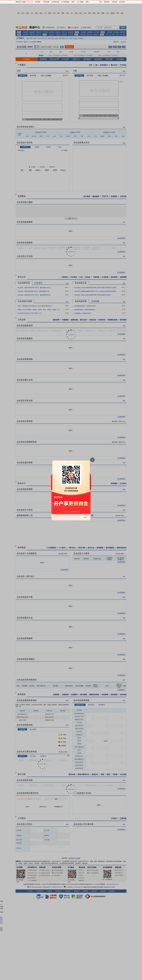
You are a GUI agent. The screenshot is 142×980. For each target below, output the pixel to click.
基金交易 (122, 2)
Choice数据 (80, 2)
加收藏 (24, 2)
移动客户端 (29, 2)
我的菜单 (107, 2)
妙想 (73, 2)
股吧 (87, 2)
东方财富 (38, 2)
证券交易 (114, 2)
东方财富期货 (65, 2)
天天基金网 (46, 2)
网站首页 (18, 2)
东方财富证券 (55, 2)
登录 (100, 2)
